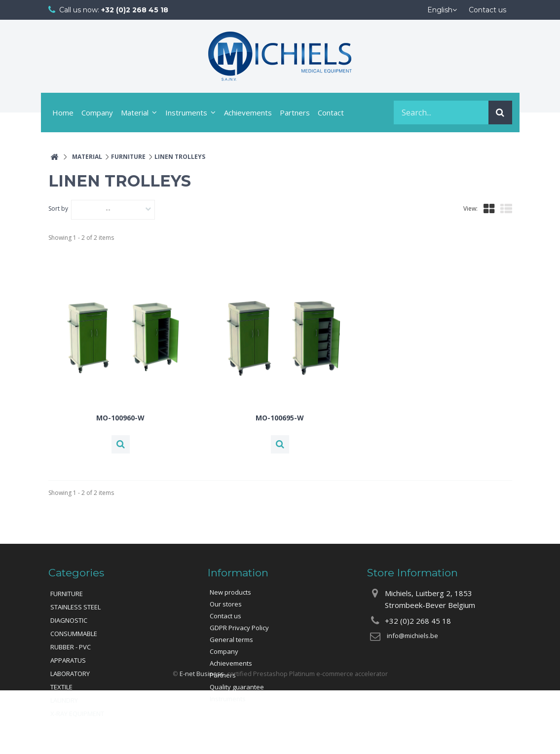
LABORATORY (70, 674)
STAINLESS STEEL (75, 607)
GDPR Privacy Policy (239, 628)
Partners (295, 113)
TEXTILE (61, 687)
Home (63, 113)
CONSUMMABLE (74, 634)
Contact (331, 113)
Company (97, 113)
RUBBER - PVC (71, 647)
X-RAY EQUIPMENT (77, 714)
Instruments (186, 113)
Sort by (58, 208)
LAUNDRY (64, 700)
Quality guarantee (237, 687)
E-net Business (202, 737)
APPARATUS (68, 660)
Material (135, 113)
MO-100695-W (280, 418)
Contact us (225, 616)
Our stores (226, 604)
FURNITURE (67, 594)
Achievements (248, 113)
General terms (231, 640)
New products (230, 592)
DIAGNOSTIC (69, 620)
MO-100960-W (120, 418)
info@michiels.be (412, 636)
